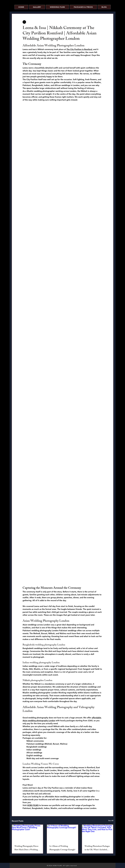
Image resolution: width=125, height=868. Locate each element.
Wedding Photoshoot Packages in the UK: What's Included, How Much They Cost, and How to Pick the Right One (97, 848)
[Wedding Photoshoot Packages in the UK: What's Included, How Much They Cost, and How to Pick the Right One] (98, 833)
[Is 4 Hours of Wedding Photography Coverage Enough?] (62, 833)
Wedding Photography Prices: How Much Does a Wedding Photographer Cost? (27, 848)
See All (111, 821)
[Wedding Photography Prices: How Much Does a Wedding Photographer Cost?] (27, 833)
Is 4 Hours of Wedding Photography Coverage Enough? (62, 848)
